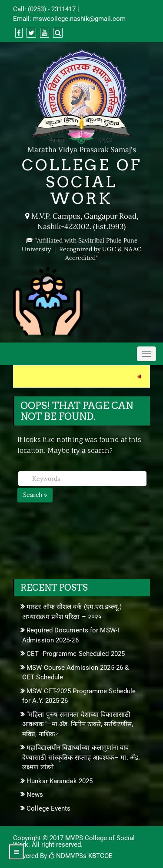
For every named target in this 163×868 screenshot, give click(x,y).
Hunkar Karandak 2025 (60, 781)
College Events (48, 808)
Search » (35, 495)
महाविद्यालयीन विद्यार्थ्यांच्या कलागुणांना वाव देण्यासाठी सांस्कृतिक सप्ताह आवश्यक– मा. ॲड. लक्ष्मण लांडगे (81, 757)
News (35, 795)
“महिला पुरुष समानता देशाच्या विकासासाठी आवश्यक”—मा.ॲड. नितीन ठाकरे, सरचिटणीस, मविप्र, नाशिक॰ (78, 724)
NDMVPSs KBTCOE (81, 856)
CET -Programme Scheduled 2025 (76, 654)
